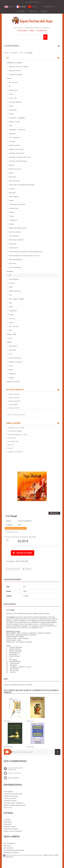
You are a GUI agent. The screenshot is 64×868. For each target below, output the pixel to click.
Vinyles (11, 323)
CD (21, 53)
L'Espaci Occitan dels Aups (13, 794)
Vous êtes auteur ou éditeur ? (14, 803)
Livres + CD (12, 98)
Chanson (12, 283)
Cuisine (11, 106)
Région (11, 315)
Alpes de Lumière (14, 232)
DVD (10, 338)
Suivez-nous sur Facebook (13, 831)
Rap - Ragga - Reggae (16, 299)
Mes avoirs (7, 846)
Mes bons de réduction (11, 853)
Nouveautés (8, 822)
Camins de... (30, 721)
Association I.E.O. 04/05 (16, 428)
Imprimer (28, 569)
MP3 (10, 330)
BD (10, 86)
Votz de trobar (13, 208)
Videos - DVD (12, 334)
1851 (10, 126)
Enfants (11, 114)
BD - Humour (13, 82)
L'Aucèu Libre (13, 248)
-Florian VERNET (14, 398)
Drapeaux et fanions (15, 362)
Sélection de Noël (14, 71)
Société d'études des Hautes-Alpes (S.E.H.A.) (24, 256)
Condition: (9, 525)
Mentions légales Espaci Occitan (15, 805)
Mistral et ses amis (15, 169)
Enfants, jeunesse (15, 291)
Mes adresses (9, 848)
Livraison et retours (10, 801)
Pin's (10, 354)
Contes (11, 94)
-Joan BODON (13, 405)
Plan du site (8, 808)
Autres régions (13, 197)
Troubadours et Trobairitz (17, 204)
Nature (11, 173)
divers (11, 366)
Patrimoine (12, 177)
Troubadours (13, 220)
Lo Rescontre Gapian (15, 431)
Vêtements (12, 374)
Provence (12, 189)
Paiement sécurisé (10, 798)
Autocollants (13, 346)
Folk (10, 295)
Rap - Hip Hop (13, 327)
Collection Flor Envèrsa (16, 153)
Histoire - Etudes (14, 122)
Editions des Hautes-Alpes (17, 228)
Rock (10, 303)
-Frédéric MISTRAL (14, 401)
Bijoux (11, 370)
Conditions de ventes (11, 796)
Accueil (6, 53)
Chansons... (8, 721)
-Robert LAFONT (14, 408)
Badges (11, 378)
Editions (11, 224)
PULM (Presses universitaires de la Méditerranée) (25, 252)
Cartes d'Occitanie (15, 358)
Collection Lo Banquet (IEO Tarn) (20, 157)
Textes (11, 307)
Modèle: (9, 521)
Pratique (11, 212)
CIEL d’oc (11, 445)
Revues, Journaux (13, 382)
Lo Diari (10, 448)
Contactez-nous (49, 7)
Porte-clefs (12, 350)
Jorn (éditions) (13, 236)
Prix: (8, 540)
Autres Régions (14, 279)
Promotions (8, 824)
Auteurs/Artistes (15, 390)
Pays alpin (12, 193)
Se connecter (41, 31)
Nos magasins (9, 792)
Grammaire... (31, 747)
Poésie (11, 201)
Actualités (44, 11)
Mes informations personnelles (14, 850)
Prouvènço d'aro (13, 441)
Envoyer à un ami (14, 569)
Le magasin (21, 11)
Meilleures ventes (10, 827)
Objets (9, 342)
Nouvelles (12, 141)
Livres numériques (15, 267)
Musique (15, 53)
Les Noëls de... (9, 747)
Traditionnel (12, 311)
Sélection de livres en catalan (18, 67)
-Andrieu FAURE (14, 394)
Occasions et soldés (15, 75)
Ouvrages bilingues (15, 102)
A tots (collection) (14, 138)
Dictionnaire (13, 110)
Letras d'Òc (12, 244)
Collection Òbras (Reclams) (18, 161)
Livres (9, 78)
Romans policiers (14, 145)
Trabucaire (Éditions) (16, 260)
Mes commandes (10, 843)
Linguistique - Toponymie (17, 130)
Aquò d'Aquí (12, 438)
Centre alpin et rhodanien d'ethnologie (21, 185)
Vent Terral (12, 264)
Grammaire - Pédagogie (17, 118)
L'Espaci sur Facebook (15, 452)
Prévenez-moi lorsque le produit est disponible (20, 537)
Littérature (12, 134)
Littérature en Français (16, 149)
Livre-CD (12, 319)
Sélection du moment (15, 63)
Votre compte (22, 31)
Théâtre (11, 216)
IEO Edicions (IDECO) (16, 240)
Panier (32, 31)
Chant (11, 287)
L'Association (33, 11)
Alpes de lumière (14, 181)
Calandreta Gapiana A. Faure (18, 435)
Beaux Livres (13, 90)
